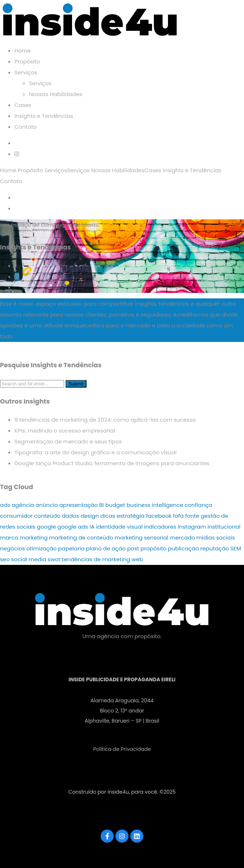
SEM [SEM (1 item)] (235, 548)
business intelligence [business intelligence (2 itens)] (155, 505)
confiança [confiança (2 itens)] (198, 505)
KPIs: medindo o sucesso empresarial (65, 431)
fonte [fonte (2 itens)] (192, 516)
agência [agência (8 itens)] (23, 505)
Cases (23, 105)
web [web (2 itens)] (138, 559)
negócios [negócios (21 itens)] (12, 548)
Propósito (27, 61)
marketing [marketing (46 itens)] (33, 538)
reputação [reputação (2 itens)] (214, 548)
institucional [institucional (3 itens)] (224, 527)
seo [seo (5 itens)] (5, 559)
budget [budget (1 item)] (115, 505)
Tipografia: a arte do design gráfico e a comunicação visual (96, 452)
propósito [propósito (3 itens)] (153, 548)
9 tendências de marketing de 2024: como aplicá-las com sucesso (105, 420)
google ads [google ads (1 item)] (73, 527)
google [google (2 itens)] (46, 527)
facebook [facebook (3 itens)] (159, 516)
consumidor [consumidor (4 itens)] (16, 516)
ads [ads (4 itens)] (5, 505)
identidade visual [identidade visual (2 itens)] (119, 527)
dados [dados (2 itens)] (71, 516)
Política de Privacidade (122, 749)
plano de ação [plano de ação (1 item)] (106, 548)
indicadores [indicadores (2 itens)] (160, 527)
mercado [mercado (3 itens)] (182, 538)
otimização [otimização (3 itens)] (42, 548)
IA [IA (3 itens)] (92, 527)
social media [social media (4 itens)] (29, 559)
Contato (26, 127)
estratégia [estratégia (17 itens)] (131, 516)
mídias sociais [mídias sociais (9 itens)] (216, 538)
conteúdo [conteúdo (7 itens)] (47, 516)
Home (23, 51)
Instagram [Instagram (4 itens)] (192, 527)
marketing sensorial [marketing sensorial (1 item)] (142, 538)
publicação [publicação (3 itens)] (183, 548)
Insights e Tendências (44, 116)
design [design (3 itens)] (90, 516)
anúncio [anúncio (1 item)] (47, 505)
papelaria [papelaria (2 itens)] (71, 548)
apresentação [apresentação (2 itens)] (79, 505)
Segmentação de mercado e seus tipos (68, 441)
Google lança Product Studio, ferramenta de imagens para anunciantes (112, 463)
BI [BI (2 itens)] (102, 505)
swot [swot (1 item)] (54, 559)
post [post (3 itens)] (133, 548)
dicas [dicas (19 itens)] (108, 516)
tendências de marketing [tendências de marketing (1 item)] (96, 559)
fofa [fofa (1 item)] (178, 516)
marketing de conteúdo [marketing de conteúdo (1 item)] (81, 538)
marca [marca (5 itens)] (9, 538)
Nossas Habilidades (56, 94)
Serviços (26, 72)
